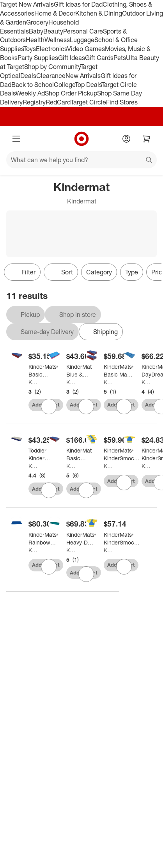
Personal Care (83, 31)
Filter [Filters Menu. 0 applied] (22, 272)
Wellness (57, 40)
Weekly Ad (30, 93)
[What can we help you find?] (81, 160)
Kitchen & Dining (99, 13)
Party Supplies (38, 58)
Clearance (51, 76)
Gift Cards (99, 58)
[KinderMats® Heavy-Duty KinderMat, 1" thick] (81, 539)
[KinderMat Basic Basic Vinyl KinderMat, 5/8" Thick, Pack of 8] (80, 454)
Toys (30, 49)
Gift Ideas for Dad (78, 4)
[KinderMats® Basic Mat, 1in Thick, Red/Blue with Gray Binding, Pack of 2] (119, 371)
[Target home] (81, 139)
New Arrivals (83, 76)
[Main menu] (16, 139)
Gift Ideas (72, 58)
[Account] (126, 139)
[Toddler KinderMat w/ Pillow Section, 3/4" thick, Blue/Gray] (41, 454)
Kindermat (33, 382)
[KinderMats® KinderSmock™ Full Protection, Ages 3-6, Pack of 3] (122, 539)
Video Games (86, 49)
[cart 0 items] (147, 139)
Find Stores (122, 102)
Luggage (82, 40)
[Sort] (61, 272)
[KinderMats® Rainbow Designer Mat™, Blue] (43, 539)
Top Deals (88, 85)
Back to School (33, 85)
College (64, 85)
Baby (36, 31)
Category (99, 272)
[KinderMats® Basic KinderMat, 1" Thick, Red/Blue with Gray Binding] (43, 371)
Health (35, 40)
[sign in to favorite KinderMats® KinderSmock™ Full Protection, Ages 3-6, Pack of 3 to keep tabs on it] (124, 567)
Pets (120, 58)
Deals (28, 76)
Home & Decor (55, 13)
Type (132, 272)
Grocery (37, 22)
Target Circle (88, 102)
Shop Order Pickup (71, 93)
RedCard (58, 102)
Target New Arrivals (27, 4)
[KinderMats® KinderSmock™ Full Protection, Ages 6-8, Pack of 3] (122, 454)
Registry (34, 102)
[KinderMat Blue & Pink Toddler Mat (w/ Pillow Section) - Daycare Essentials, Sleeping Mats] (79, 371)
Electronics (51, 49)
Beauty (53, 31)
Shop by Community (52, 67)
